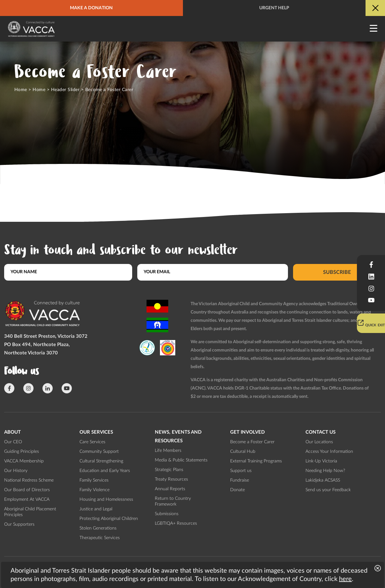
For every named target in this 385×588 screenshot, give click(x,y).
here (345, 579)
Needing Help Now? (325, 471)
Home (21, 90)
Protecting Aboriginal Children (109, 519)
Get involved (247, 432)
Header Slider (65, 90)
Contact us (321, 432)
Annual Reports (170, 489)
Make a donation (91, 8)
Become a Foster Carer (252, 442)
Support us (241, 471)
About (12, 432)
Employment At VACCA (27, 499)
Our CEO (13, 442)
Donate (238, 490)
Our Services (96, 432)
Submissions (167, 514)
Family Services (94, 480)
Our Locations (319, 442)
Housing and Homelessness (106, 499)
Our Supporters (19, 524)
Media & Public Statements (181, 460)
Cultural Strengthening (101, 461)
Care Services (92, 442)
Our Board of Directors (27, 490)
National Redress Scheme (29, 480)
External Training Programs (256, 461)
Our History (16, 471)
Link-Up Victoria (321, 461)
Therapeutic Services (100, 538)
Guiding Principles (22, 452)
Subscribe (337, 272)
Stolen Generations (98, 528)
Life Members (168, 451)
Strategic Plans (169, 470)
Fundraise (240, 480)
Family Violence (94, 490)
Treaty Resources (171, 479)
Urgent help (274, 8)
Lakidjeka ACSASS (323, 480)
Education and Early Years (105, 471)
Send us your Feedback (328, 490)
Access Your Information (329, 452)
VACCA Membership (24, 461)
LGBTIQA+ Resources (176, 523)
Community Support (99, 452)
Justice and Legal (96, 509)
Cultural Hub (243, 452)
